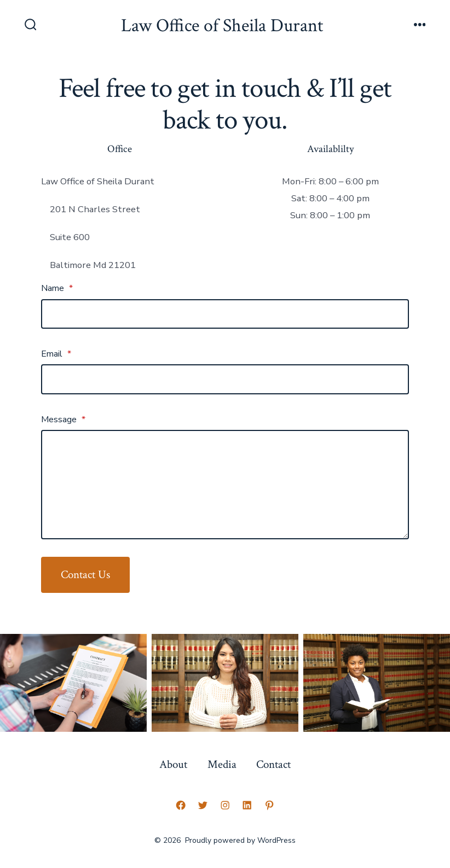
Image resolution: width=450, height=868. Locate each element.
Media (222, 764)
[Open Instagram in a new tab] (225, 805)
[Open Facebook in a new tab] (181, 805)
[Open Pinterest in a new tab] (269, 805)
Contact (273, 764)
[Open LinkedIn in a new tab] (247, 805)
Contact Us (85, 575)
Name (57, 288)
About (173, 764)
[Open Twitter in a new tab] (203, 805)
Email (56, 354)
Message (63, 420)
